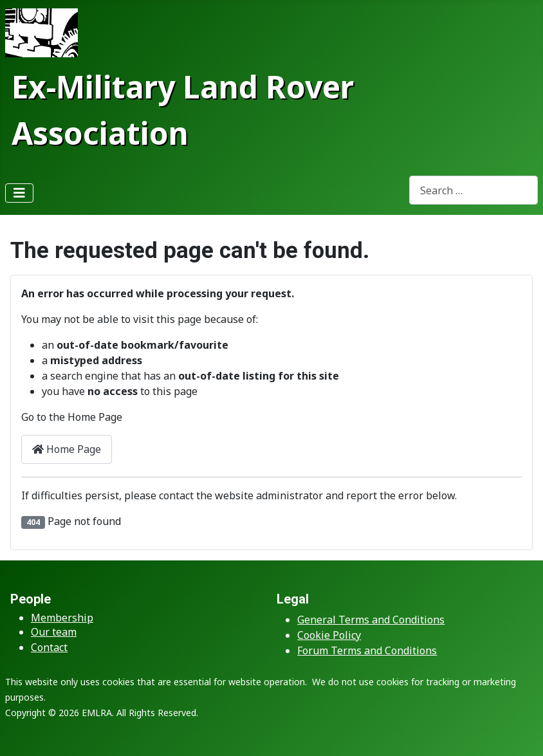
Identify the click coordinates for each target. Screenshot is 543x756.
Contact (49, 647)
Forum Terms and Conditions (367, 650)
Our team (54, 632)
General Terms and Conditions (371, 620)
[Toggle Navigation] (19, 193)
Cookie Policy (329, 635)
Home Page (67, 449)
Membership (62, 618)
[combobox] (474, 190)
